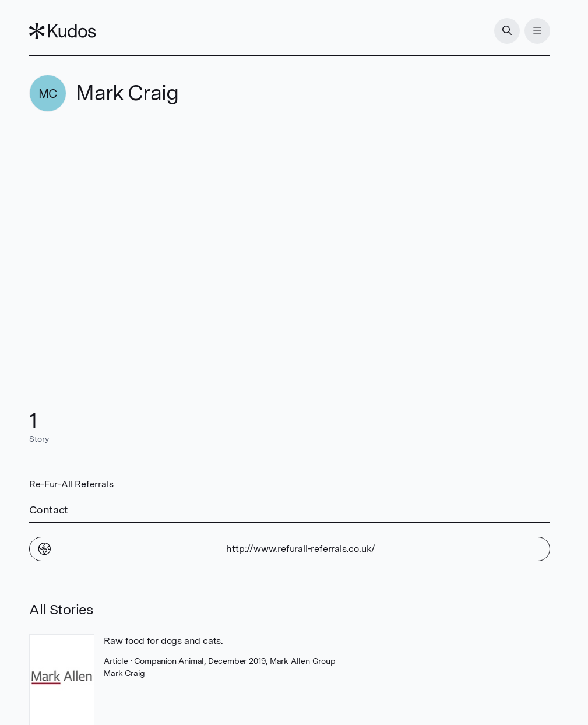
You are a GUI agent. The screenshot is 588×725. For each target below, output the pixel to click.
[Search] (507, 31)
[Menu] (537, 31)
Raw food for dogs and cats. (163, 641)
